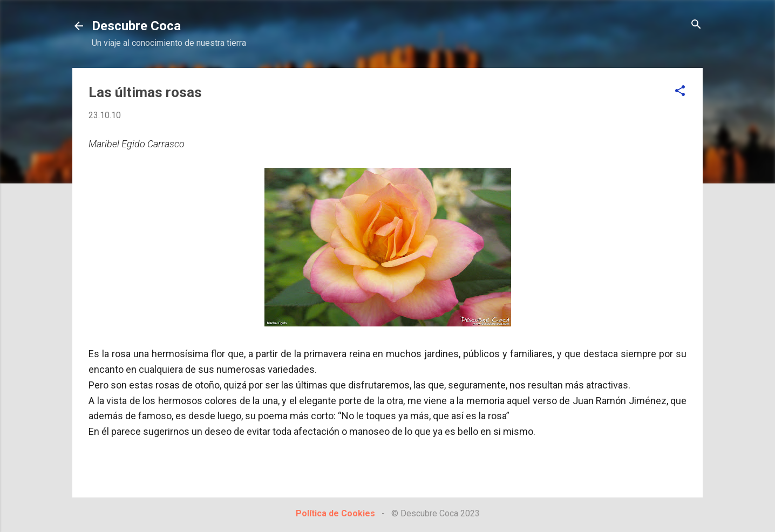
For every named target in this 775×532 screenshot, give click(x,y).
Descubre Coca (136, 26)
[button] (680, 91)
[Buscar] (696, 25)
